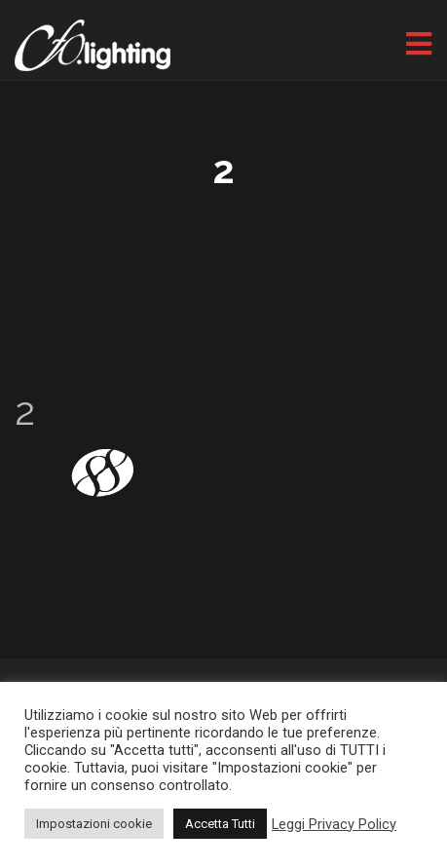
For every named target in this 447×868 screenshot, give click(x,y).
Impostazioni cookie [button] (94, 824)
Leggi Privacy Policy (334, 824)
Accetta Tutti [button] (220, 824)
